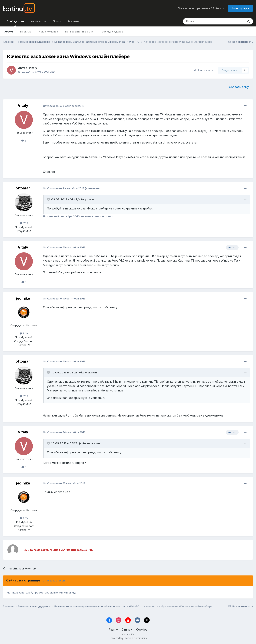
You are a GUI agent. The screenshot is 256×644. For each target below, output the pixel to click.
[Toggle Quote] (49, 199)
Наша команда (48, 31)
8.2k (24, 333)
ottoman (23, 188)
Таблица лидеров (112, 31)
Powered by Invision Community (128, 638)
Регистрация (240, 8)
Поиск (57, 21)
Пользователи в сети (79, 31)
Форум (8, 31)
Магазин (74, 21)
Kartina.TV (128, 634)
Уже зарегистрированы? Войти (201, 8)
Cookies (142, 629)
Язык (113, 629)
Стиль (127, 629)
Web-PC (50, 72)
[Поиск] (203, 21)
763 (24, 223)
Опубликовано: (64, 106)
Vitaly (33, 68)
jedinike (23, 298)
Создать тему (239, 87)
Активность (38, 21)
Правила (26, 31)
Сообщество (15, 23)
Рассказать (204, 70)
